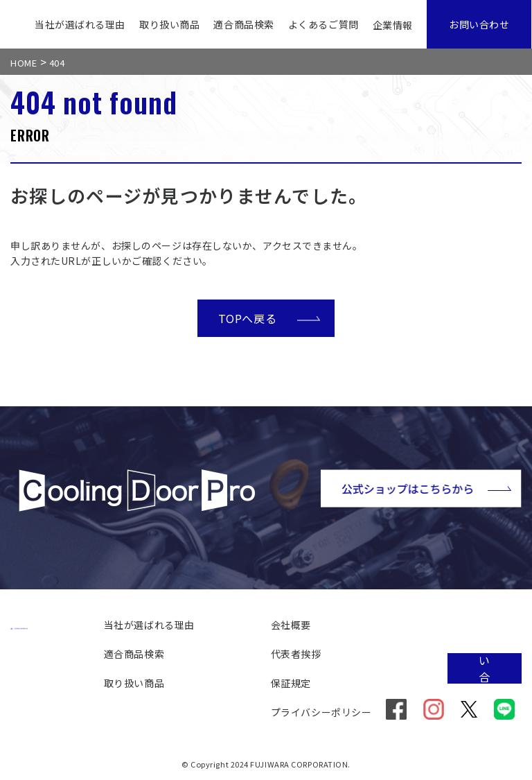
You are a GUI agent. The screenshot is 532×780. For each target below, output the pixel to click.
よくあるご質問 (323, 24)
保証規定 (291, 683)
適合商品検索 (243, 24)
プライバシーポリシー (321, 712)
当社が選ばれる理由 (80, 24)
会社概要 (291, 625)
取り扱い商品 (169, 24)
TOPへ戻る (270, 318)
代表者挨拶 (296, 654)
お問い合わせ (479, 24)
